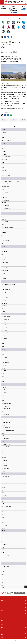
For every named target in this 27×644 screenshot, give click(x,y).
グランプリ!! (4, 525)
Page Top (26, 587)
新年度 (3, 168)
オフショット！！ (5, 414)
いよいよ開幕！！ (5, 241)
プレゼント (4, 479)
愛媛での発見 (4, 338)
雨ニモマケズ (4, 330)
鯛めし (3, 577)
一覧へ (13, 120)
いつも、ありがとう (6, 428)
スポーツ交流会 (5, 192)
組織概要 (3, 627)
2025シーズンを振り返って (7, 140)
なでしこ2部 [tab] (17, 18)
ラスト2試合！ (5, 357)
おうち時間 (4, 300)
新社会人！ (4, 374)
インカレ (3, 450)
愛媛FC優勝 (4, 219)
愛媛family (4, 233)
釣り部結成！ (4, 387)
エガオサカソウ (5, 327)
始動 (2, 276)
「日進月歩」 (4, 460)
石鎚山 (3, 517)
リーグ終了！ (4, 146)
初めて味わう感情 (5, 206)
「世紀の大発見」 (5, 184)
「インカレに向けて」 (6, 444)
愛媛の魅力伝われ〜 (6, 187)
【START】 (4, 471)
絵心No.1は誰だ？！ (6, 290)
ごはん (3, 515)
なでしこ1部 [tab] (10, 18)
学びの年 (3, 260)
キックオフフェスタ (6, 208)
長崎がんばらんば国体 (6, 507)
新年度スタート (5, 271)
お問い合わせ (4, 637)
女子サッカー (4, 292)
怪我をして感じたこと (6, 157)
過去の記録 (3, 634)
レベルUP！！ (4, 311)
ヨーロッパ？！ (5, 268)
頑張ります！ (4, 463)
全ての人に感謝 (5, 262)
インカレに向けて (5, 477)
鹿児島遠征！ (4, 544)
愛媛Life (3, 138)
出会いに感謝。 (5, 425)
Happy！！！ (4, 355)
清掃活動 (3, 487)
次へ (23, 120)
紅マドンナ (4, 216)
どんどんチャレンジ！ (6, 165)
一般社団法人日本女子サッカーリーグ (14, 2)
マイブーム (4, 322)
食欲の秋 (3, 149)
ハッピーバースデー (6, 482)
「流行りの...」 (5, 458)
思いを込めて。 (5, 151)
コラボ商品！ (4, 279)
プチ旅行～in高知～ (6, 422)
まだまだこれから (5, 135)
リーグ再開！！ (5, 154)
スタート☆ (4, 496)
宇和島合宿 (4, 379)
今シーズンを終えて (6, 447)
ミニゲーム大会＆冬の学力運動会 (9, 284)
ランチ (3, 485)
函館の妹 (3, 390)
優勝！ (3, 512)
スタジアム (3, 617)
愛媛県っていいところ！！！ (8, 295)
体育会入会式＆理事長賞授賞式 (8, 430)
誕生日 (3, 501)
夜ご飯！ (3, 572)
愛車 (2, 561)
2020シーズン (4, 346)
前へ (4, 120)
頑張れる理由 (4, 132)
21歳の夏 (3, 580)
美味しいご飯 (4, 252)
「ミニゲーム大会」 (6, 439)
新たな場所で (4, 371)
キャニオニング (5, 360)
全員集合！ (4, 173)
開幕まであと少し (5, 466)
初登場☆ (3, 550)
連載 (2, 624)
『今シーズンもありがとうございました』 (10, 181)
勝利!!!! (3, 574)
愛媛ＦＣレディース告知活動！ (8, 227)
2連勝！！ (4, 225)
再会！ (3, 235)
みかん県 (3, 287)
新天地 (3, 189)
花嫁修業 (3, 528)
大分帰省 (3, 382)
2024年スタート (5, 211)
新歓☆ (3, 523)
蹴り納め (3, 249)
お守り (3, 265)
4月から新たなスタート (6, 203)
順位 (2, 604)
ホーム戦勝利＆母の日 (6, 406)
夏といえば (4, 398)
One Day (3, 273)
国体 (2, 420)
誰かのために (4, 197)
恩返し (3, 195)
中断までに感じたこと (6, 159)
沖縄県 (3, 401)
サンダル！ (4, 336)
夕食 (2, 509)
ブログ (2, 611)
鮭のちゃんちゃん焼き (6, 403)
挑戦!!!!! (3, 588)
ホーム (2, 597)
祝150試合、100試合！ (6, 317)
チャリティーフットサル (7, 558)
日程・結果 (3, 601)
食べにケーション (5, 520)
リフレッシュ (4, 325)
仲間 (2, 582)
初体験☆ (3, 504)
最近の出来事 (4, 303)
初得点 (3, 547)
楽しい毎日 (4, 569)
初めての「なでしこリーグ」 (8, 238)
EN (26, 3)
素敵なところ (4, 170)
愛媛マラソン (4, 243)
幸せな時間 (4, 365)
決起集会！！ (4, 376)
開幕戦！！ (4, 553)
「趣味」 (3, 436)
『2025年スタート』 (6, 176)
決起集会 (3, 411)
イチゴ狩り (4, 341)
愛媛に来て (4, 306)
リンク (2, 631)
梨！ (2, 542)
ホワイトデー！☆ (5, 555)
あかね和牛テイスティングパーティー (9, 352)
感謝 (2, 254)
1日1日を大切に (5, 298)
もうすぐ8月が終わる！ (6, 363)
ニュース (3, 614)
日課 (2, 490)
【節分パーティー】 (6, 468)
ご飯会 (3, 452)
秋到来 (3, 395)
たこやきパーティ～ (6, 566)
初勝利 (3, 493)
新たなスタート (5, 333)
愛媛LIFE (3, 162)
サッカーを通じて (5, 319)
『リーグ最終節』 (5, 222)
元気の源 (3, 368)
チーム (2, 607)
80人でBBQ (4, 230)
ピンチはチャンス (5, 257)
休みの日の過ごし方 (6, 409)
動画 (2, 621)
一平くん (3, 308)
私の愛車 (3, 455)
